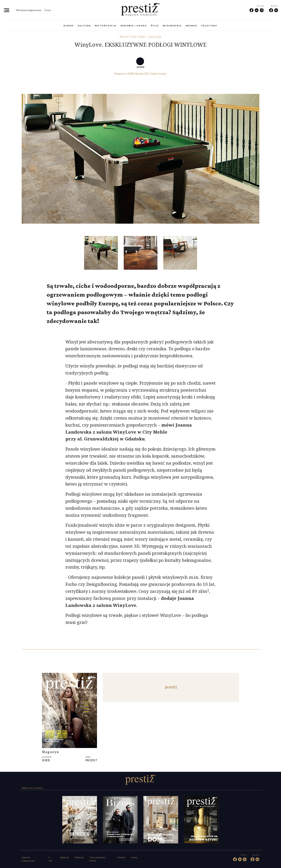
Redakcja (64, 858)
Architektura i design (140, 37)
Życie (155, 26)
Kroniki (192, 26)
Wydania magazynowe (29, 10)
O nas (48, 10)
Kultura (84, 26)
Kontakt (121, 858)
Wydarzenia (172, 26)
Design (162, 74)
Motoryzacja (106, 26)
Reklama (79, 858)
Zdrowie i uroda (134, 26)
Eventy (134, 858)
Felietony (209, 26)
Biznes (69, 26)
